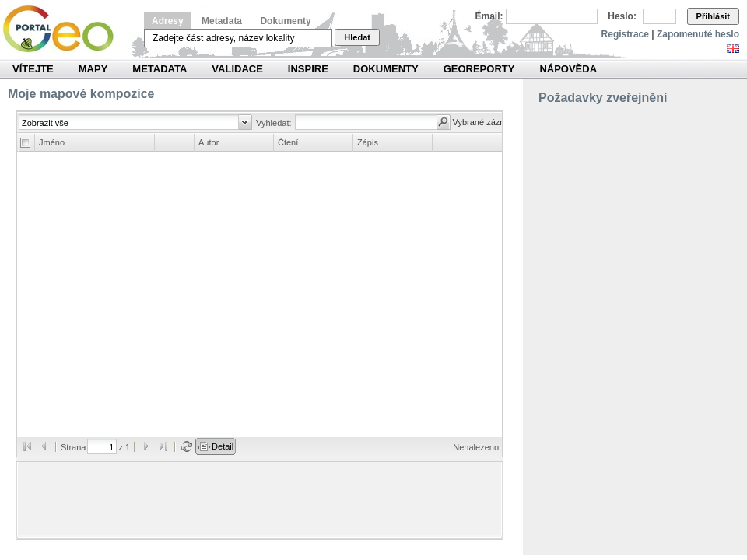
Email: (489, 16)
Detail (223, 446)
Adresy (168, 21)
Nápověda (568, 69)
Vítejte (33, 69)
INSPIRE (308, 69)
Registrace (625, 34)
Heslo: (622, 16)
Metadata (222, 21)
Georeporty (479, 69)
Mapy (93, 69)
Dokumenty (285, 21)
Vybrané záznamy (487, 122)
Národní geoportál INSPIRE (64, 29)
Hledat (357, 37)
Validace (237, 69)
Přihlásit (713, 16)
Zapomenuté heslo (698, 34)
